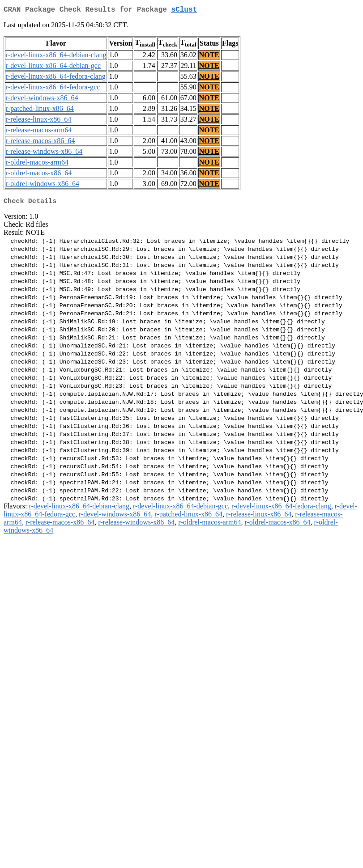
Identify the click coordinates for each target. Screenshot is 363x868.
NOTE (209, 57)
